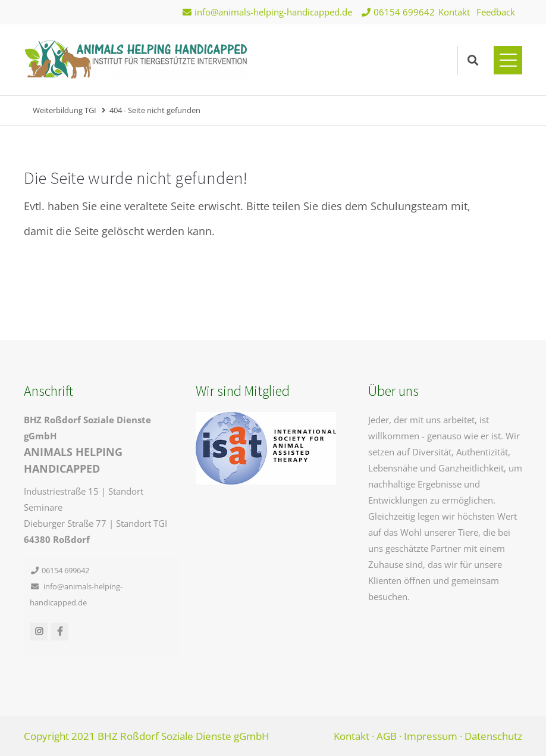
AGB (387, 736)
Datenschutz (493, 736)
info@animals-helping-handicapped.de (273, 12)
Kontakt (454, 12)
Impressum (431, 736)
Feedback (496, 12)
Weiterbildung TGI (65, 110)
